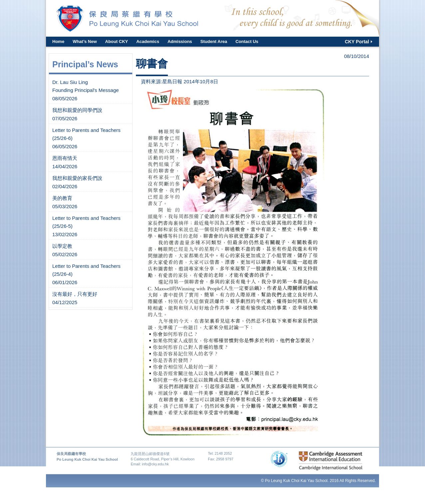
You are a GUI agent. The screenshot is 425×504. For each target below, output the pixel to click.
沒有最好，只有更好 (75, 294)
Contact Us (247, 41)
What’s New (85, 41)
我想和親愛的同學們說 (77, 110)
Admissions (180, 41)
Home (58, 41)
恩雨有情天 (65, 158)
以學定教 (62, 246)
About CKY (117, 41)
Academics (148, 41)
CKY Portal (357, 42)
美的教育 (62, 198)
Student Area (214, 41)
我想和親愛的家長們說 (77, 178)
